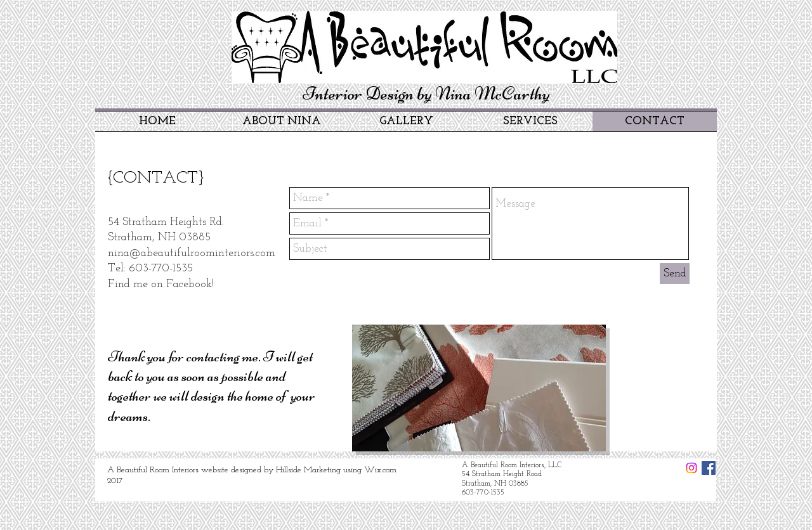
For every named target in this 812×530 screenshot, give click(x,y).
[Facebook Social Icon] (709, 468)
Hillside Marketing (308, 470)
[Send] (675, 274)
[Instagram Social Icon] (691, 468)
